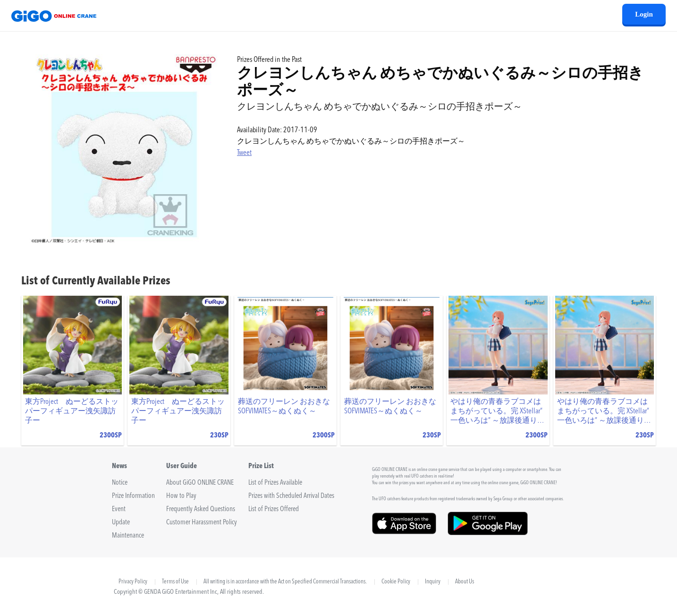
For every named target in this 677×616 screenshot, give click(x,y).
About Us (465, 582)
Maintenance (128, 536)
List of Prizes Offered (274, 509)
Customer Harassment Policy (202, 523)
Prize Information (133, 496)
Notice (120, 483)
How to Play (181, 496)
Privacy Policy (133, 582)
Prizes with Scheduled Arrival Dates (291, 496)
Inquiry (433, 582)
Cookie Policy (396, 582)
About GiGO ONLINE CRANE (200, 483)
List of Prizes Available (275, 483)
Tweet (244, 153)
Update (121, 523)
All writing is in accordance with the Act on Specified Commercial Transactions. (285, 582)
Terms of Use (175, 582)
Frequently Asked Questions (201, 509)
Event (119, 509)
